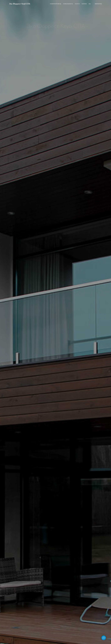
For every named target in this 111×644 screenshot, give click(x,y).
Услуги (77, 4)
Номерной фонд (55, 4)
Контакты (98, 4)
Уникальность (68, 4)
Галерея (84, 4)
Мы (90, 4)
